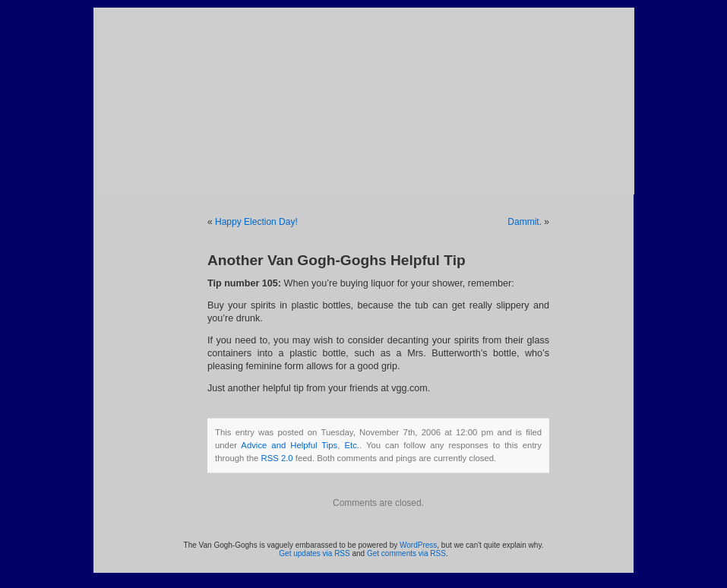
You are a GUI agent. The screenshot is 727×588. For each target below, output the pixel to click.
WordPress (418, 545)
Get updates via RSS (314, 553)
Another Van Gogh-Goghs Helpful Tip (337, 260)
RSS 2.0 (277, 458)
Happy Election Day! (256, 222)
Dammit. (525, 222)
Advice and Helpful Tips (289, 445)
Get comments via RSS (406, 553)
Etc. (352, 445)
